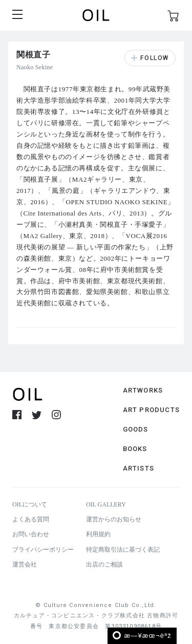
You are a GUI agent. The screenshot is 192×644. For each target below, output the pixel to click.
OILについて (30, 504)
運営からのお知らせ (114, 519)
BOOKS (135, 449)
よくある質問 (31, 519)
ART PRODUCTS (151, 410)
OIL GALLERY (106, 504)
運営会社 (25, 564)
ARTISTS (138, 468)
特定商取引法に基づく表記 (123, 550)
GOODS (136, 429)
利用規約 (98, 534)
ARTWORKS (143, 390)
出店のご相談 (104, 564)
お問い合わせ (31, 534)
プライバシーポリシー (43, 550)
